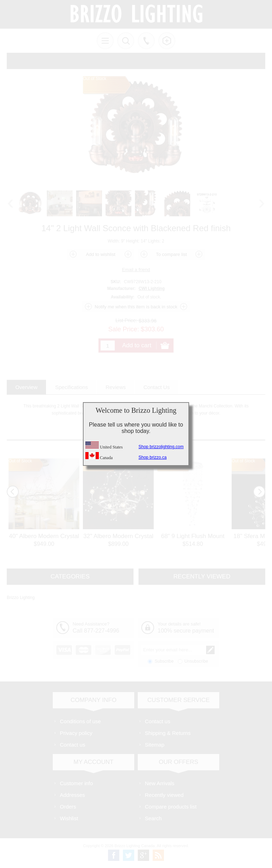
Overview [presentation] (26, 387)
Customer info (76, 783)
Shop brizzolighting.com (161, 447)
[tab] (26, 387)
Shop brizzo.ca (152, 457)
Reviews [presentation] (116, 387)
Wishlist (69, 818)
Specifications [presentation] (72, 387)
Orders (68, 807)
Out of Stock (20, 461)
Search (153, 818)
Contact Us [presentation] (157, 387)
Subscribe (164, 661)
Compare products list (171, 807)
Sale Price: (123, 329)
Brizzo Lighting (21, 598)
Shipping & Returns (168, 733)
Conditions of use (80, 721)
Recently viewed (164, 795)
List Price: (126, 320)
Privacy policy (76, 733)
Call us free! (146, 41)
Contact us (73, 745)
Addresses (72, 795)
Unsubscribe (196, 661)
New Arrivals (160, 783)
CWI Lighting (152, 289)
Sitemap (155, 745)
